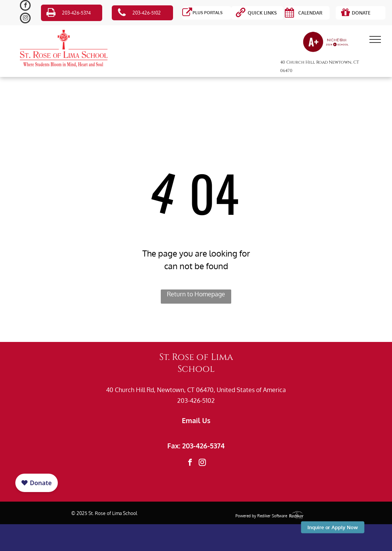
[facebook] (25, 6)
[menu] (375, 39)
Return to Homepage (196, 294)
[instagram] (25, 19)
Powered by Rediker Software (261, 516)
